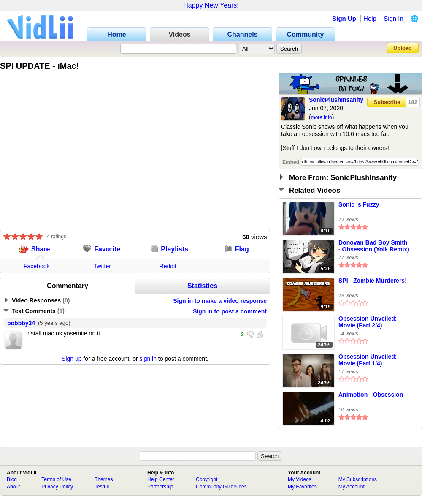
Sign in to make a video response (220, 301)
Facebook (37, 266)
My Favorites (302, 487)
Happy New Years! (211, 5)
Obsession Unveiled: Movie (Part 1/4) (368, 360)
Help (370, 18)
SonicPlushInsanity (336, 100)
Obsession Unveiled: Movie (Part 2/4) (368, 322)
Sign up (72, 359)
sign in (148, 359)
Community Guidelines (221, 487)
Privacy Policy (57, 487)
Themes (104, 479)
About (13, 487)
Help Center (161, 479)
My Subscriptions (358, 479)
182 (413, 102)
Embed (291, 162)
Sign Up (344, 18)
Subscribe (387, 102)
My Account (352, 487)
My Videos (300, 479)
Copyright (207, 479)
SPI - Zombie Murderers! (373, 281)
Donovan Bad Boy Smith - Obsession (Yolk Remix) (374, 246)
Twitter (102, 266)
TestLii (102, 487)
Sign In (394, 18)
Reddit (168, 266)
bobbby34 (21, 323)
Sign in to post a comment (230, 311)
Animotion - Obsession (371, 395)
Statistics (202, 286)
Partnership (160, 487)
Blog (12, 479)
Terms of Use (56, 479)
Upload (403, 48)
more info (322, 117)
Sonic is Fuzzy (359, 204)
